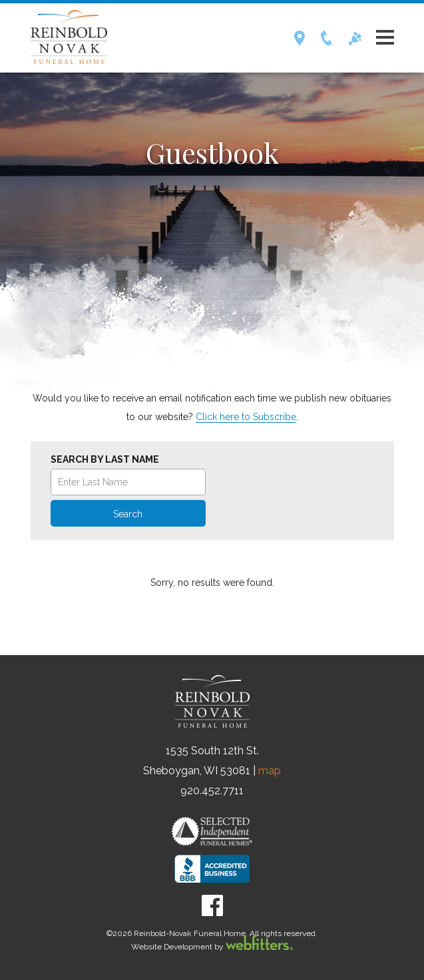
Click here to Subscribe (246, 417)
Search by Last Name (105, 459)
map (270, 771)
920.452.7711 (212, 791)
